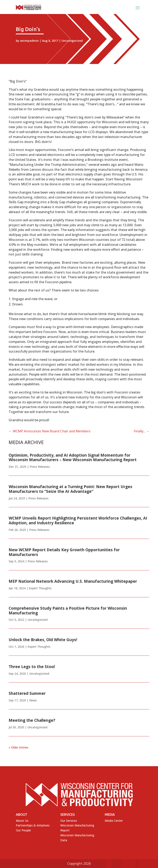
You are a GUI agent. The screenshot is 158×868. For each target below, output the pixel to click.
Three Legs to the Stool (32, 667)
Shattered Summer (27, 693)
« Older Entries (19, 747)
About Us (22, 821)
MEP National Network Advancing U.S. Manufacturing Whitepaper (73, 581)
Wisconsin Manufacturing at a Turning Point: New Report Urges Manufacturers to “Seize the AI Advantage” (70, 489)
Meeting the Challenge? (32, 720)
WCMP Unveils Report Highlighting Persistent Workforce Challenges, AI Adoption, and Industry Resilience (78, 520)
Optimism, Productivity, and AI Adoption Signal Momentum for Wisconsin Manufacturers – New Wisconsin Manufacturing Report (73, 458)
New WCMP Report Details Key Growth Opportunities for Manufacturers (64, 552)
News (33, 700)
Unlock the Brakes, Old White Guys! (43, 640)
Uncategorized (72, 41)
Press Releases (40, 467)
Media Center (114, 821)
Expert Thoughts (40, 588)
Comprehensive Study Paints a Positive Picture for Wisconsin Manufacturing (68, 611)
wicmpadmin (29, 41)
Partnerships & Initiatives (33, 825)
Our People (23, 830)
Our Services (69, 821)
